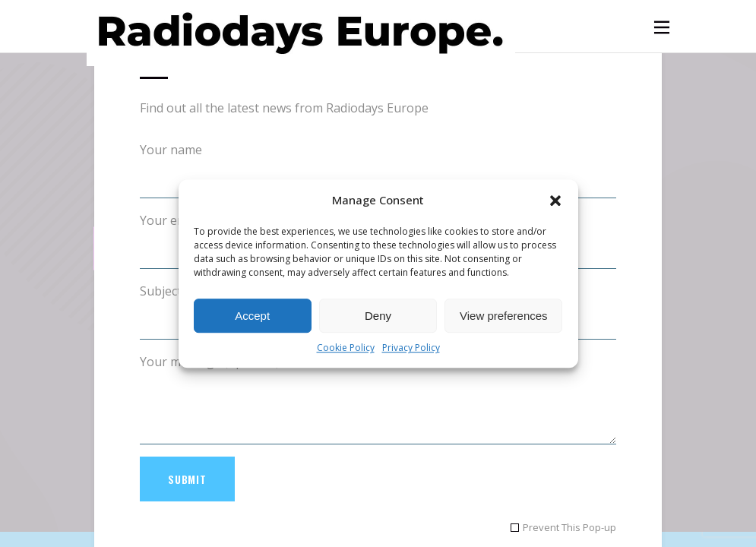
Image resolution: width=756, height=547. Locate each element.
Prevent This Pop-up (569, 528)
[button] (555, 201)
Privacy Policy (411, 348)
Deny (378, 316)
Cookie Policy (346, 348)
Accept (252, 316)
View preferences (504, 316)
